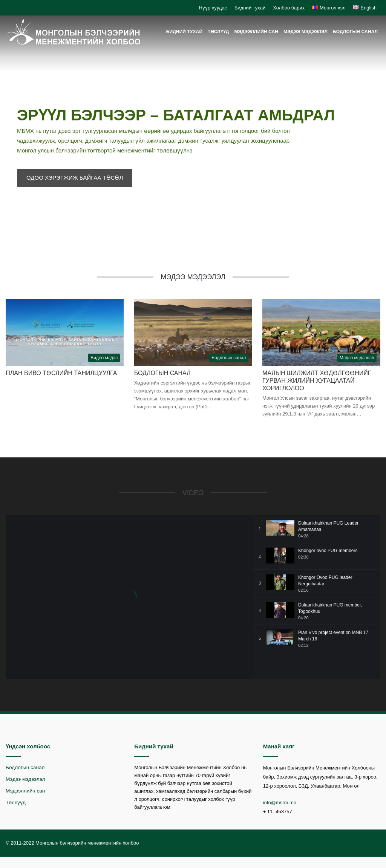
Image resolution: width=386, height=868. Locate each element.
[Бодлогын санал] (193, 332)
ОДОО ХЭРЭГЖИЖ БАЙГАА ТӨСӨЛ (75, 178)
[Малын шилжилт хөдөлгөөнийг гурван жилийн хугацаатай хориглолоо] (321, 332)
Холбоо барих (289, 8)
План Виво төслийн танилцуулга (61, 373)
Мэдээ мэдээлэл (306, 32)
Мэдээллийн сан (256, 32)
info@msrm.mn (280, 803)
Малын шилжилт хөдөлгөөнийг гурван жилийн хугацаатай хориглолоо (317, 381)
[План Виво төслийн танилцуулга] (65, 332)
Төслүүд (218, 32)
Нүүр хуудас (213, 8)
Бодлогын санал (355, 32)
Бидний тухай (250, 8)
